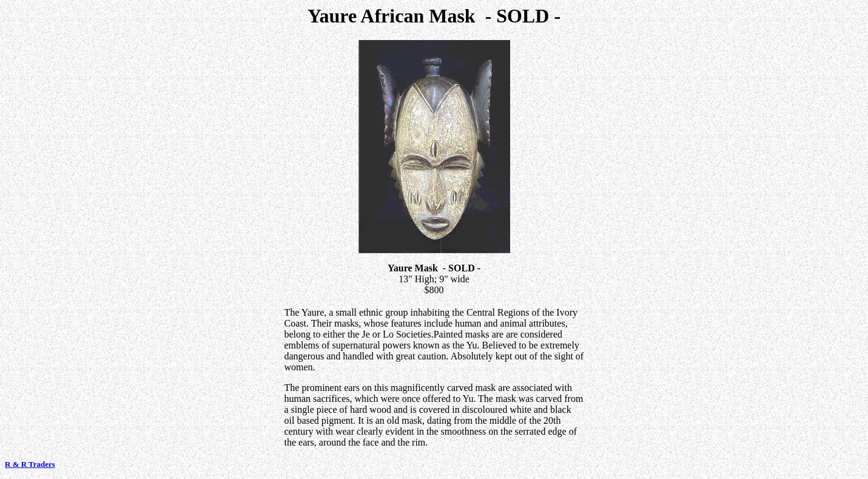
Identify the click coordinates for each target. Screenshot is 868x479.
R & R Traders (30, 464)
